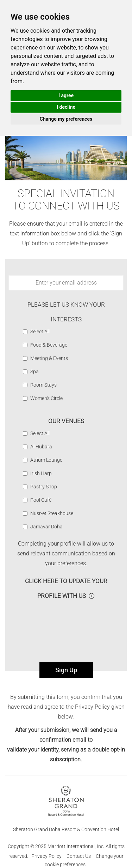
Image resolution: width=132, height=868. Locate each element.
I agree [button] (66, 95)
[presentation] (66, 628)
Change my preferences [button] (66, 119)
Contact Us (79, 856)
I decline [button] (66, 107)
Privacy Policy (46, 856)
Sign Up (66, 670)
